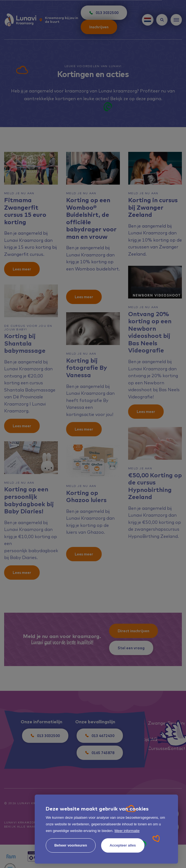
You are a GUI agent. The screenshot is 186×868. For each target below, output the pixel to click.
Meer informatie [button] (127, 831)
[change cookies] (71, 845)
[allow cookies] (123, 845)
